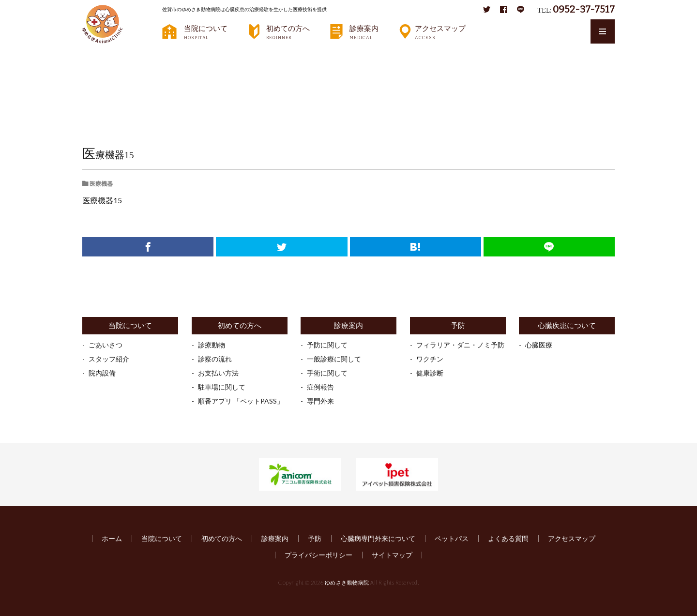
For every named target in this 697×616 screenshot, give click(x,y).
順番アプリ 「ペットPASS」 (241, 401)
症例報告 (320, 387)
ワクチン (430, 359)
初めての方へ (288, 32)
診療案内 (364, 32)
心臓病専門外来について (378, 538)
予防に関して (327, 345)
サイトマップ (392, 555)
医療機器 (178, 56)
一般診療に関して (334, 359)
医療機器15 (219, 56)
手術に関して (327, 373)
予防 (458, 325)
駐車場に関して (222, 387)
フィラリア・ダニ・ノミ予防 (460, 345)
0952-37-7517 (584, 9)
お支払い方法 (218, 373)
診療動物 (212, 345)
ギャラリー (137, 56)
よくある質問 (508, 538)
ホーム (112, 538)
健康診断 (430, 373)
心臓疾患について (567, 325)
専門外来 (320, 401)
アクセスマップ (440, 32)
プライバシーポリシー (318, 555)
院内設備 (102, 373)
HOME (99, 56)
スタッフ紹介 (109, 359)
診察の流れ (215, 359)
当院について (206, 32)
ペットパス (452, 538)
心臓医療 (539, 345)
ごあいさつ (106, 345)
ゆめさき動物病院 (347, 582)
